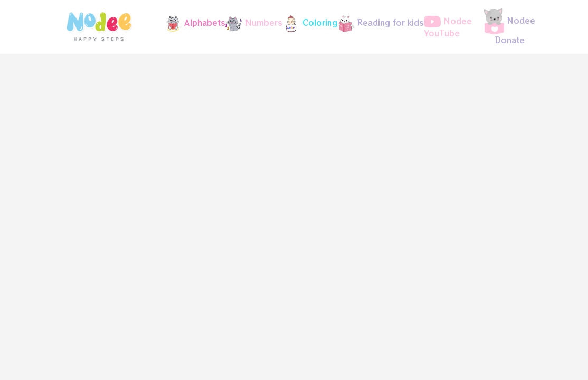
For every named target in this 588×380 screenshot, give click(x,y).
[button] (191, 24)
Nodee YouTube (448, 27)
